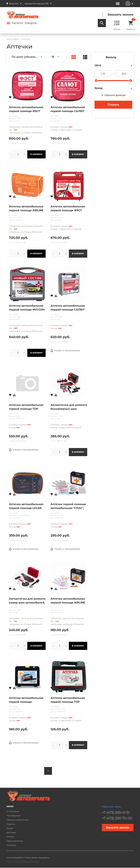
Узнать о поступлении (66, 351)
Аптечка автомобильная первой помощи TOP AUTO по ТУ (68, 700)
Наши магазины (15, 841)
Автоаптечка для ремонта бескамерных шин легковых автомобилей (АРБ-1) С (69, 407)
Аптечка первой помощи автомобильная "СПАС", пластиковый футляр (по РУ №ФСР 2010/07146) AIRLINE (68, 506)
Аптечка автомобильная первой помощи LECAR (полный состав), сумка (26, 506)
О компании (13, 811)
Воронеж (14, 3)
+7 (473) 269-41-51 (116, 813)
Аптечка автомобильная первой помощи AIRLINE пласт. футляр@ (68, 601)
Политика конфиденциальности (23, 861)
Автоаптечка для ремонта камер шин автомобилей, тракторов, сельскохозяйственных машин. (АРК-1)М (27, 601)
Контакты (11, 845)
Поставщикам (14, 816)
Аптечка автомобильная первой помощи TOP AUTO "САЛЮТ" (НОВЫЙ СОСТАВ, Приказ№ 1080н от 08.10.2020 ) (27, 407)
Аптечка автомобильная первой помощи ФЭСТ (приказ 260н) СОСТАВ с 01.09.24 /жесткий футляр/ (69, 209)
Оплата (10, 837)
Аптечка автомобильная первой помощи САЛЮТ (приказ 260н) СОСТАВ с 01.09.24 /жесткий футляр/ (69, 308)
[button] (26, 57)
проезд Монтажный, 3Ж (36, 3)
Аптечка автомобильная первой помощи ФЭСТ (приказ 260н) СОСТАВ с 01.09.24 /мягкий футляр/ (26, 109)
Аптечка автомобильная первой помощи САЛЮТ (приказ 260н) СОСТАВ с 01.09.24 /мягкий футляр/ (68, 109)
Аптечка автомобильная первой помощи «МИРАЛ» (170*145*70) (26, 700)
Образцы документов (17, 820)
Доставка (11, 832)
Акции (10, 828)
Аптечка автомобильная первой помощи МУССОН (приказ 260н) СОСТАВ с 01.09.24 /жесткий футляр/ (27, 308)
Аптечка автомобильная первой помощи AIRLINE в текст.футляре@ (26, 209)
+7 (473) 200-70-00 (117, 818)
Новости (11, 824)
